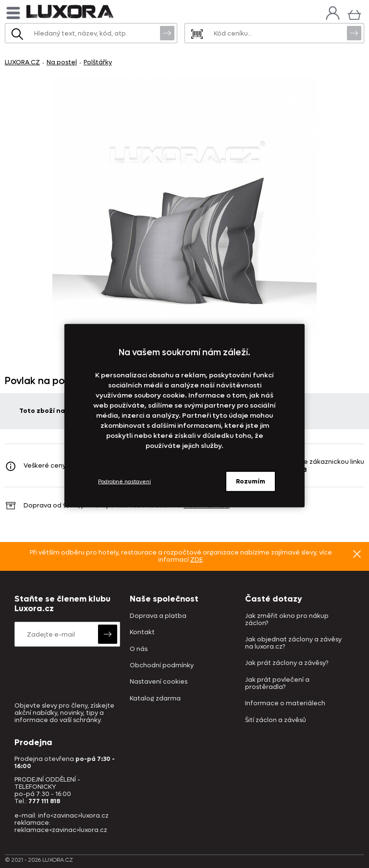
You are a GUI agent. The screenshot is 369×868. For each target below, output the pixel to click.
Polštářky (98, 62)
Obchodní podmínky (162, 666)
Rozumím (251, 481)
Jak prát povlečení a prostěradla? (277, 684)
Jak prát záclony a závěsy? (287, 663)
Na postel (62, 62)
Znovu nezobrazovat (357, 554)
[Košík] (354, 14)
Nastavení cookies (159, 682)
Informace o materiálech (285, 704)
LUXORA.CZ (22, 62)
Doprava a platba (158, 616)
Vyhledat (167, 33)
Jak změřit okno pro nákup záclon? (287, 620)
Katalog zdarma (155, 699)
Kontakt (142, 633)
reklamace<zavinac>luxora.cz (61, 830)
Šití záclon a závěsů (276, 720)
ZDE (197, 560)
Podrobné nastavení (124, 481)
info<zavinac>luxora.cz (73, 815)
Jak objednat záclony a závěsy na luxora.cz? (293, 643)
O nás (139, 649)
